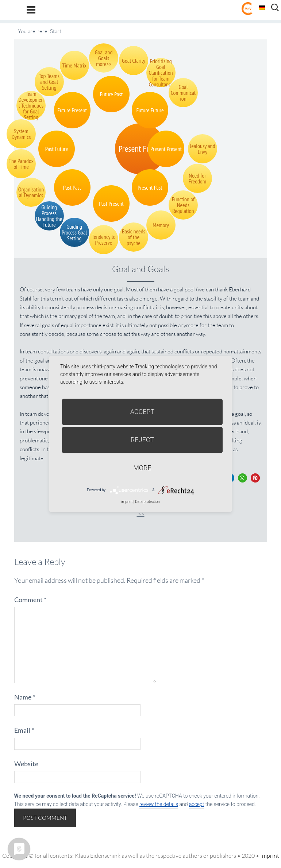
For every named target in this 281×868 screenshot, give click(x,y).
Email (24, 730)
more (142, 468)
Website (26, 764)
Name (25, 697)
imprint (127, 502)
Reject (142, 440)
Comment (30, 600)
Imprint (270, 856)
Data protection (147, 502)
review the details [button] (159, 804)
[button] (242, 478)
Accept (143, 412)
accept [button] (197, 804)
